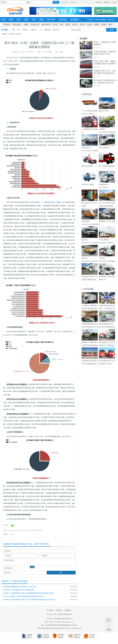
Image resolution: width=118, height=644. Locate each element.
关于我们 (50, 610)
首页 (3, 20)
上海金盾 (33, 30)
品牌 (26, 20)
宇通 (13, 30)
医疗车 (75, 24)
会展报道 (75, 20)
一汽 (40, 30)
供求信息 (63, 20)
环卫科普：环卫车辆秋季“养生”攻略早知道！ (19, 590)
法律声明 (59, 610)
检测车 (97, 24)
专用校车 (7, 24)
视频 (41, 20)
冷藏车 (26, 24)
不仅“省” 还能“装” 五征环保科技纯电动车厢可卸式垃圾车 (24, 596)
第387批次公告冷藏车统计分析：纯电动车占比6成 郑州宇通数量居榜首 (105, 83)
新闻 (11, 20)
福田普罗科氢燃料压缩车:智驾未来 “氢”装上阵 (20, 587)
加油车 (104, 24)
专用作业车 (35, 24)
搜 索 (111, 30)
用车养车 (51, 20)
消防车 (68, 24)
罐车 (111, 24)
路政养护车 (46, 24)
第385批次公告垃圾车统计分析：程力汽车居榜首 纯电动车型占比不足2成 (29, 600)
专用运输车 (17, 24)
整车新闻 (18, 34)
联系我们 (68, 610)
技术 (34, 20)
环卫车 (55, 24)
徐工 (19, 30)
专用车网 (11, 34)
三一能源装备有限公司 (49, 202)
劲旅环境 (47, 30)
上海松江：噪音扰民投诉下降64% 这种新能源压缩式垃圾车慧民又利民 (28, 593)
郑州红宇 (56, 30)
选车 (19, 20)
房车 (62, 24)
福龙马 (25, 30)
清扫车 (82, 24)
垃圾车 (90, 24)
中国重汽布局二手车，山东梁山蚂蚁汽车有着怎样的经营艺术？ (105, 73)
